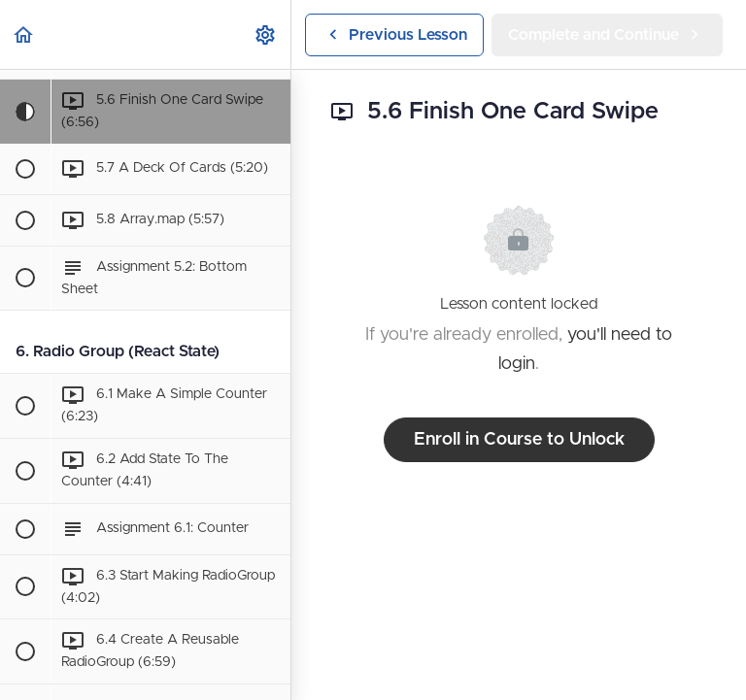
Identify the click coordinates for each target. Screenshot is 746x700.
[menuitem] (266, 34)
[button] (24, 34)
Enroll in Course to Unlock (519, 440)
